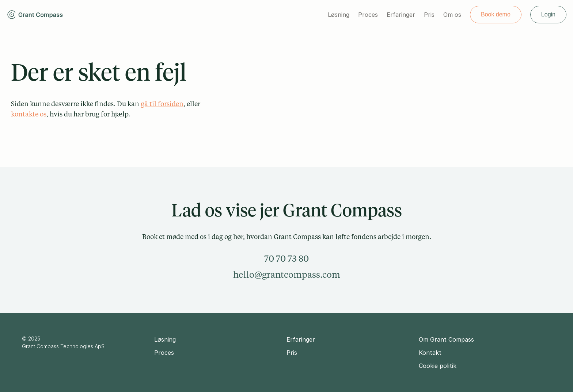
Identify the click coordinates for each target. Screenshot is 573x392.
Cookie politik (438, 366)
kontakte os (29, 114)
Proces (368, 15)
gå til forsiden (162, 104)
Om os (452, 15)
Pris (429, 15)
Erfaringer (401, 15)
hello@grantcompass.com (287, 274)
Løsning (339, 15)
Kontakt (430, 353)
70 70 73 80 (286, 258)
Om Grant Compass (446, 339)
